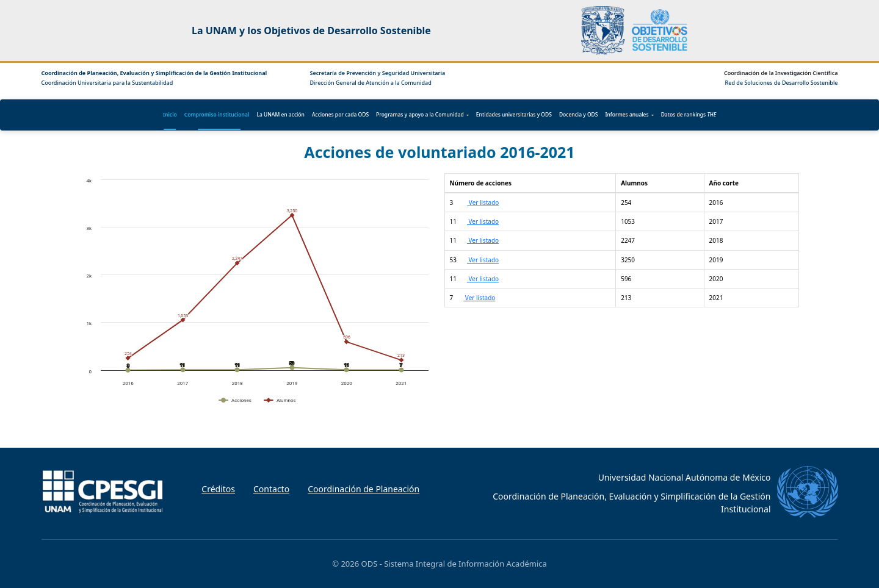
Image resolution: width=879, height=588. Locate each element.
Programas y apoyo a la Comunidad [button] (420, 114)
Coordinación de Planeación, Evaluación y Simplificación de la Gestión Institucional (154, 73)
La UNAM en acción (280, 114)
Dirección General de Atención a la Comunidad (371, 83)
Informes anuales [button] (627, 114)
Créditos (218, 489)
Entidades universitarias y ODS (514, 114)
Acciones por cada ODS (340, 114)
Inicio (170, 114)
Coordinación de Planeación (364, 489)
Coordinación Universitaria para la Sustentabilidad (107, 83)
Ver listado (483, 203)
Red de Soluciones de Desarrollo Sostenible (782, 83)
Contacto (271, 489)
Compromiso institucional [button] (217, 114)
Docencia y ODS (579, 114)
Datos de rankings (689, 114)
